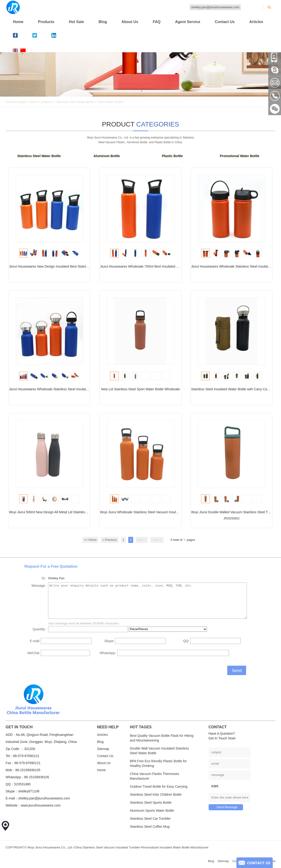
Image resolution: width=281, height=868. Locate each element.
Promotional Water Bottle (240, 156)
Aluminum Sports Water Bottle (152, 811)
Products (46, 22)
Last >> (157, 540)
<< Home (90, 540)
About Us (130, 22)
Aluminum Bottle (107, 156)
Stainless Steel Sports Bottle (151, 803)
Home (18, 22)
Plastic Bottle (172, 156)
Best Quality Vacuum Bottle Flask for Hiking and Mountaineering (162, 738)
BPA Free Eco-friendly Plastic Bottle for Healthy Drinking (158, 763)
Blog (103, 22)
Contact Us (225, 22)
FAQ (157, 22)
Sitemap (103, 749)
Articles (256, 22)
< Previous (110, 540)
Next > (142, 540)
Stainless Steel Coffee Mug (150, 827)
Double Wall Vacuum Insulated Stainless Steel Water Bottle (159, 751)
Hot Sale (76, 22)
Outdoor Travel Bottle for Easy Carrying (159, 786)
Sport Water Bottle (110, 102)
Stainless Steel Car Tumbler (150, 819)
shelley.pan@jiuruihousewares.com (215, 7)
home (34, 102)
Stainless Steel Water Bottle (75, 102)
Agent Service (188, 22)
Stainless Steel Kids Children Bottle (156, 795)
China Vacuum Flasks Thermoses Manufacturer (155, 776)
